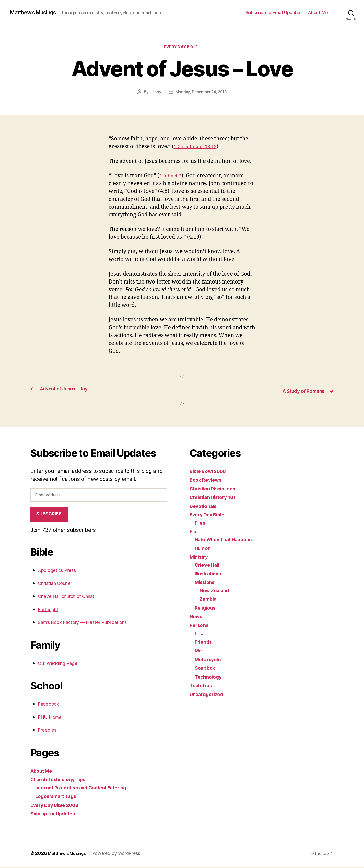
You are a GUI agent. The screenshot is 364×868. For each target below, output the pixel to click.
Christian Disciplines (216, 489)
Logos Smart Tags (59, 797)
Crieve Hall (209, 565)
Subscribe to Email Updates (274, 13)
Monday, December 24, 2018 (201, 93)
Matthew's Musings (37, 13)
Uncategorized (208, 695)
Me (199, 651)
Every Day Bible (182, 48)
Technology (210, 677)
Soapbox (206, 668)
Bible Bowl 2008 (210, 472)
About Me (318, 13)
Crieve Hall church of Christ (72, 596)
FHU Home (51, 717)
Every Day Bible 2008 (58, 805)
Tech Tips (202, 686)
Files (201, 523)
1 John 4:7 (172, 177)
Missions (206, 583)
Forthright (50, 610)
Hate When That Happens (227, 540)
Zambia (209, 599)
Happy (154, 93)
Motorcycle (209, 660)
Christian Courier (59, 584)
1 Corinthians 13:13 (198, 148)
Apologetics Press (60, 570)
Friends (204, 642)
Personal (201, 626)
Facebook (50, 704)
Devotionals (205, 506)
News (197, 617)
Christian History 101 (216, 498)
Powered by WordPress (120, 854)
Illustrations (210, 574)
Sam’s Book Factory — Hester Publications (90, 623)
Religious (207, 608)
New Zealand (216, 591)
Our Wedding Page (61, 664)
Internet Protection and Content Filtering (86, 788)
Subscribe (49, 514)
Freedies (48, 730)
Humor (203, 548)
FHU (200, 633)
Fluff (195, 532)
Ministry (200, 557)
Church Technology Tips (61, 780)
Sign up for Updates (55, 814)
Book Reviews (207, 480)
